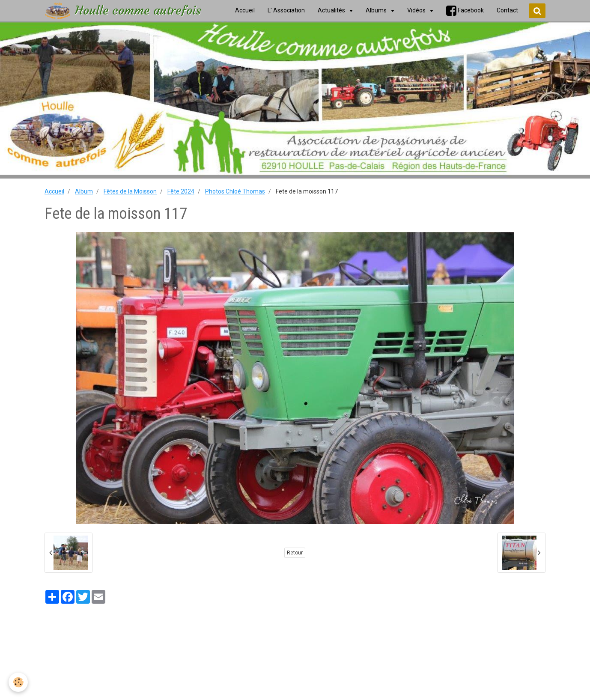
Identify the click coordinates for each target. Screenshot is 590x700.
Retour (295, 553)
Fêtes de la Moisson (130, 191)
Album (84, 191)
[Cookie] (18, 682)
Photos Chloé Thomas (235, 191)
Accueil (54, 191)
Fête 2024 (181, 191)
